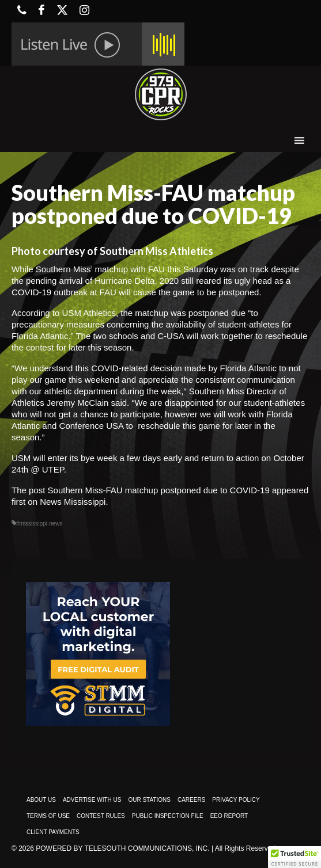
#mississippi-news (39, 524)
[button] (294, 857)
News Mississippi (73, 502)
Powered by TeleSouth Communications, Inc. (122, 848)
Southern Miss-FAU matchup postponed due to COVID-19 (159, 490)
